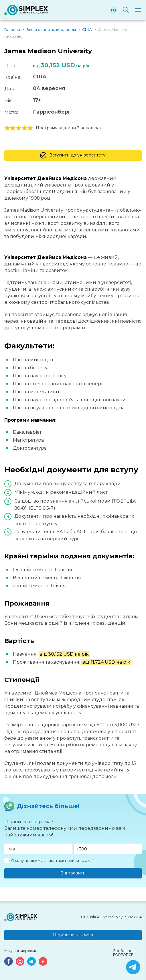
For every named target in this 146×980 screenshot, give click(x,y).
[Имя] (38, 849)
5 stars (30, 128)
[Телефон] (108, 849)
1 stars (7, 128)
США (40, 77)
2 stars (13, 128)
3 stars (19, 128)
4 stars (24, 128)
